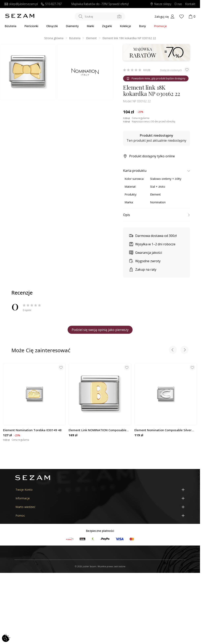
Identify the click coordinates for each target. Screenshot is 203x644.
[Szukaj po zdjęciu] (119, 16)
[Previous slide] (173, 350)
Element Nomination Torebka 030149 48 (32, 430)
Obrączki (52, 26)
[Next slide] (184, 350)
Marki (90, 26)
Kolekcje (125, 26)
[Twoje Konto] (100, 490)
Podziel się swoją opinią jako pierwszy (100, 330)
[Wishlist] (181, 16)
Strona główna (54, 38)
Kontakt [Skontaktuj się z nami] (190, 4)
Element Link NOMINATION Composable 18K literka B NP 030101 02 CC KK (97, 430)
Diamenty (72, 26)
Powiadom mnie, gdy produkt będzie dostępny (156, 78)
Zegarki (107, 26)
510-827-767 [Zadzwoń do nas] (51, 4)
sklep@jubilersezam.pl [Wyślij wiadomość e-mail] (21, 4)
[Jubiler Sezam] (20, 17)
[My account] (164, 16)
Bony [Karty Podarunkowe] (142, 26)
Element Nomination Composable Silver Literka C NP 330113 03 (163, 430)
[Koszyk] (192, 16)
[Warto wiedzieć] (100, 507)
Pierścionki (31, 26)
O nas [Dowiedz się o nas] (178, 4)
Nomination (158, 202)
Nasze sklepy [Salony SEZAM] (161, 4)
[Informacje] (100, 498)
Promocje (160, 26)
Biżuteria (10, 26)
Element (91, 38)
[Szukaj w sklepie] (100, 16)
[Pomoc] (100, 516)
